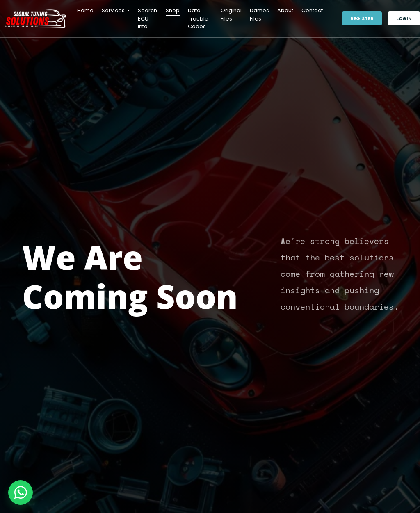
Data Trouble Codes (198, 18)
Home (85, 10)
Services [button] (114, 10)
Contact (312, 10)
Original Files (231, 15)
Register (362, 18)
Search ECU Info (147, 18)
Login (404, 18)
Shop (173, 10)
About (285, 10)
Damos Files (259, 15)
